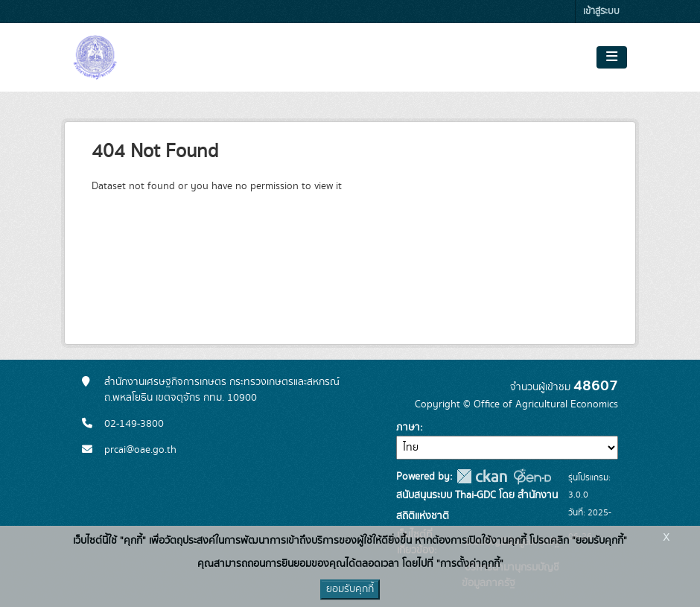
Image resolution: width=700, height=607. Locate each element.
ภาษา (408, 428)
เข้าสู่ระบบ (601, 12)
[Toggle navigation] (612, 57)
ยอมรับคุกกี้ (350, 589)
